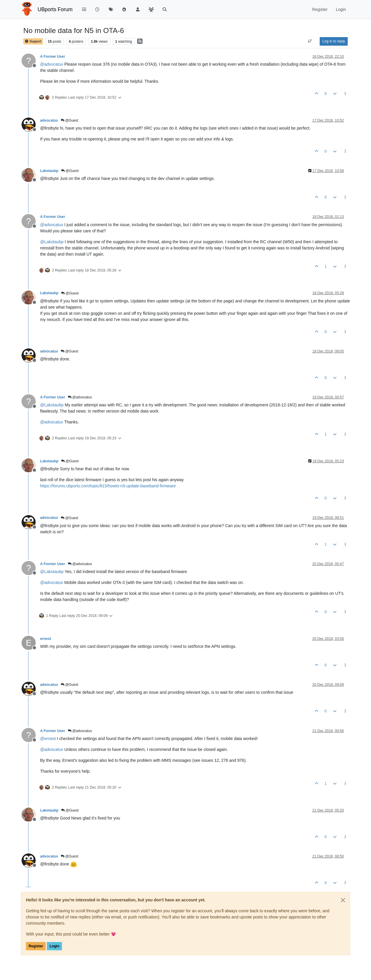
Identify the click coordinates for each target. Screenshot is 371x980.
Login (54, 946)
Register (36, 946)
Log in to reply (334, 41)
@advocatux (80, 397)
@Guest (70, 120)
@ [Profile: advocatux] (52, 64)
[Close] (343, 900)
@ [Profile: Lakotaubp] (52, 242)
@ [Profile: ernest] (48, 739)
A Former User (53, 57)
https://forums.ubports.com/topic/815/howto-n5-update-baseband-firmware (108, 486)
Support (33, 41)
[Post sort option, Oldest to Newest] (310, 41)
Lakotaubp (49, 171)
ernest (46, 639)
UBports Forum (55, 9)
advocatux (49, 120)
